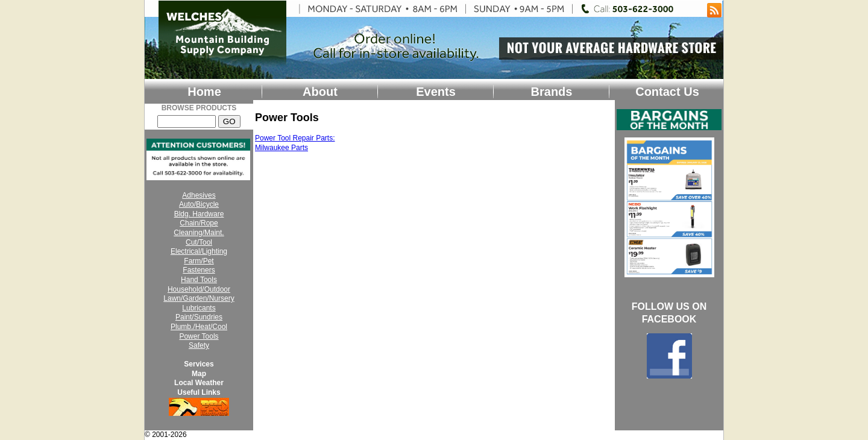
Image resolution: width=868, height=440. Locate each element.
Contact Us (667, 92)
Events (436, 92)
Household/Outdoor (199, 289)
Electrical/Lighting (199, 251)
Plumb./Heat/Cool (199, 327)
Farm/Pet (199, 261)
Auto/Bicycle (199, 204)
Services (199, 364)
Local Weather (199, 383)
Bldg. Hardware (199, 214)
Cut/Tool (199, 242)
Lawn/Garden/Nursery (199, 298)
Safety (199, 345)
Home (204, 92)
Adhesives (199, 195)
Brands (552, 92)
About (320, 92)
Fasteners (199, 270)
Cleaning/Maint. (199, 233)
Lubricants (199, 308)
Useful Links (199, 392)
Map (199, 374)
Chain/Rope (199, 223)
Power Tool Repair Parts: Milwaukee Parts (295, 143)
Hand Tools (199, 280)
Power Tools (199, 336)
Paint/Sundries (199, 317)
